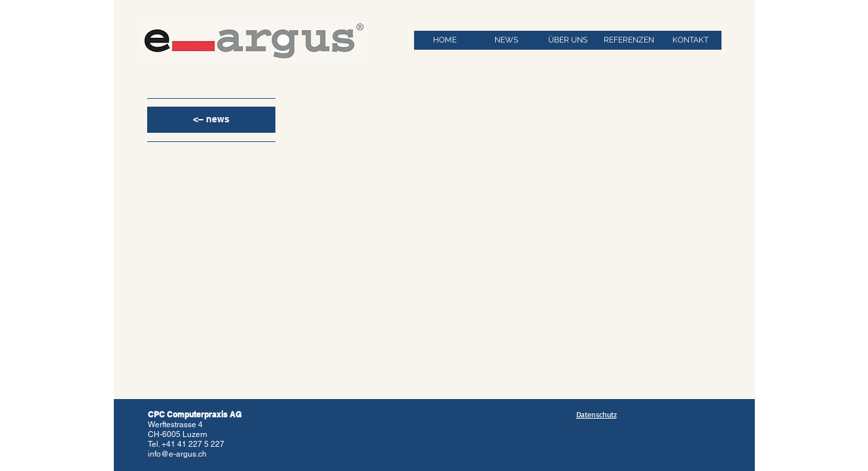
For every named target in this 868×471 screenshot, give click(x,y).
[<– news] (211, 120)
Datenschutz (597, 414)
